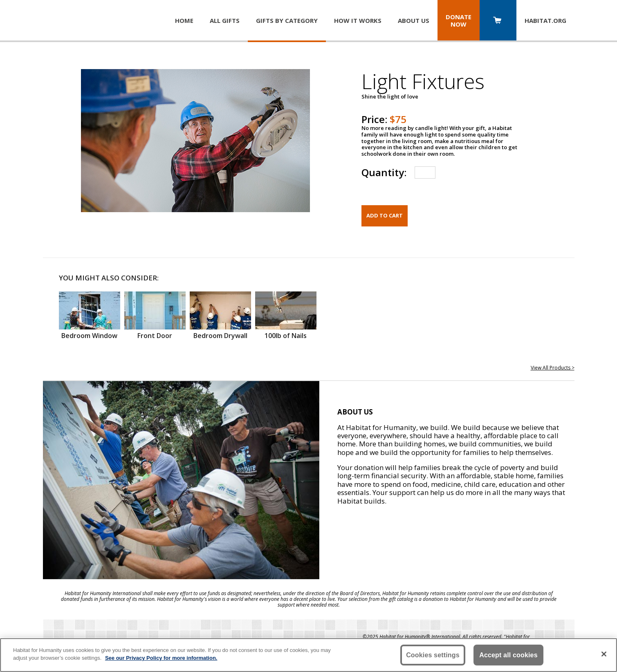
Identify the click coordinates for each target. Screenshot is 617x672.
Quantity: (384, 172)
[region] (308, 655)
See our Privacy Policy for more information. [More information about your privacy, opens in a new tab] (161, 658)
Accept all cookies (508, 655)
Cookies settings (433, 655)
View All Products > (553, 368)
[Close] (604, 654)
